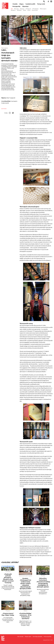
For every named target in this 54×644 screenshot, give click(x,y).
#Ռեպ (31, 10)
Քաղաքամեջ (19, 6)
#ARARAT (22, 10)
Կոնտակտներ (47, 637)
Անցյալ (24, 4)
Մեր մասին (20, 637)
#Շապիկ (19, 9)
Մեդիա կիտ (28, 637)
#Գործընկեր (38, 9)
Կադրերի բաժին (33, 4)
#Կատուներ (37, 10)
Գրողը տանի (43, 4)
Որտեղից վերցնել (37, 637)
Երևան (45, 640)
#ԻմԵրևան (31, 9)
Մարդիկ (17, 4)
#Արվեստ (15, 10)
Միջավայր (28, 6)
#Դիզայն (24, 9)
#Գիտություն (45, 9)
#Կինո (27, 10)
